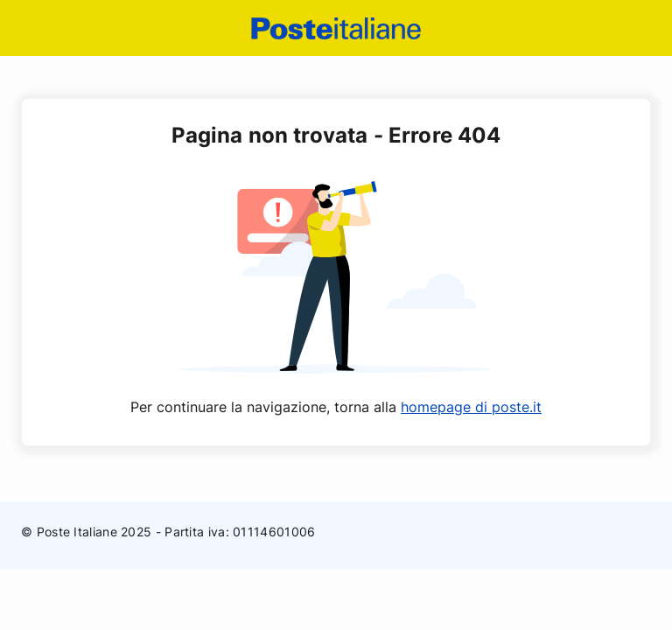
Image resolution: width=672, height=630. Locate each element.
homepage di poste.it (471, 407)
